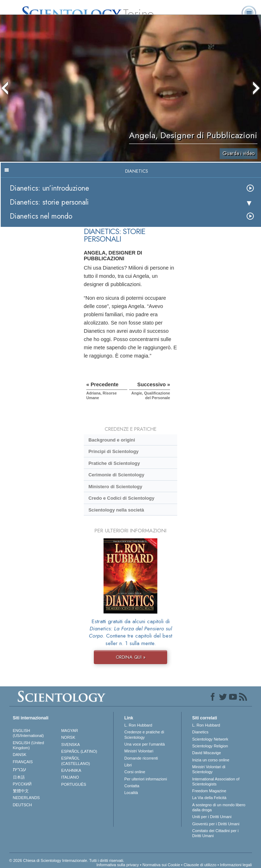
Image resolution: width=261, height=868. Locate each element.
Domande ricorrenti (141, 758)
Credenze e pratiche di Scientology (144, 734)
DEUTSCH (22, 805)
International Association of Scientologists (216, 781)
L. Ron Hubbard (138, 725)
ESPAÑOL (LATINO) (79, 751)
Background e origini (112, 440)
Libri (128, 765)
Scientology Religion (210, 746)
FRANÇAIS (23, 762)
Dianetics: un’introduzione (49, 188)
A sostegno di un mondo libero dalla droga (219, 807)
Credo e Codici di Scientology (122, 498)
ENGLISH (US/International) (28, 733)
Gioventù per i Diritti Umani (216, 824)
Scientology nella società (116, 510)
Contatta (132, 786)
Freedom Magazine (209, 791)
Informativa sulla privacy (118, 865)
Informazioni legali (236, 865)
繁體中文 (21, 791)
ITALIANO (70, 777)
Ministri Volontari (139, 751)
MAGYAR (70, 731)
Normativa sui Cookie (161, 865)
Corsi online (135, 772)
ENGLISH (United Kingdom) (29, 745)
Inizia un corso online (211, 760)
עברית (20, 769)
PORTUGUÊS (74, 784)
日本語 (19, 777)
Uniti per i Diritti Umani (212, 817)
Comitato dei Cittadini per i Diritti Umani (216, 833)
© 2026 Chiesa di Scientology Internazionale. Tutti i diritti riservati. (67, 860)
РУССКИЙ (22, 784)
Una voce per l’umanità (145, 744)
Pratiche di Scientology (114, 463)
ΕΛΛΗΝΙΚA (71, 770)
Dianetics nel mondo (41, 216)
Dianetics (200, 732)
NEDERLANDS (26, 798)
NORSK (68, 737)
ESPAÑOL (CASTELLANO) (75, 761)
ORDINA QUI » (131, 657)
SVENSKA (70, 745)
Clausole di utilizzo (200, 865)
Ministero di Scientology (115, 487)
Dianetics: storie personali (49, 202)
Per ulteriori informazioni (146, 779)
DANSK (20, 755)
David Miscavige (207, 753)
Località (131, 793)
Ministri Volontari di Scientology (209, 769)
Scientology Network (210, 739)
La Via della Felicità (209, 798)
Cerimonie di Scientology (116, 475)
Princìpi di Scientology (114, 451)
